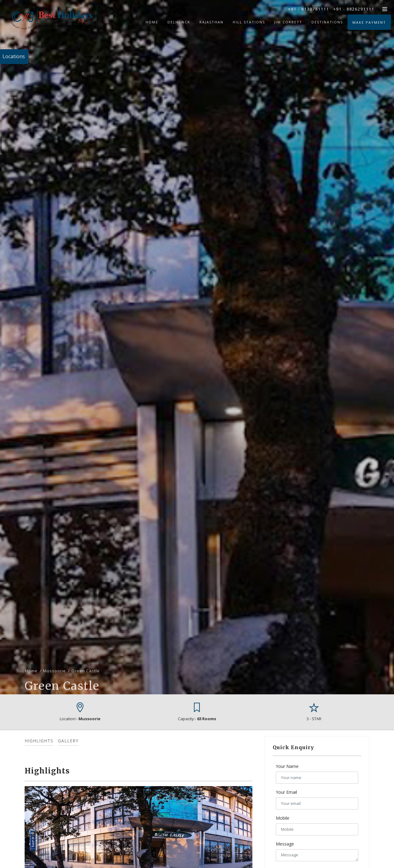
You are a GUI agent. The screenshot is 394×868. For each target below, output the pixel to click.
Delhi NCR (179, 22)
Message (285, 844)
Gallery (68, 741)
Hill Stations (249, 22)
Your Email (286, 792)
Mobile (283, 818)
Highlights (39, 741)
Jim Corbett (288, 22)
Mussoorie (54, 694)
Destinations (327, 22)
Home (152, 22)
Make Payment (369, 22)
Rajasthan (211, 22)
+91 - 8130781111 (309, 9)
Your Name (287, 766)
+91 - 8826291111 (354, 9)
